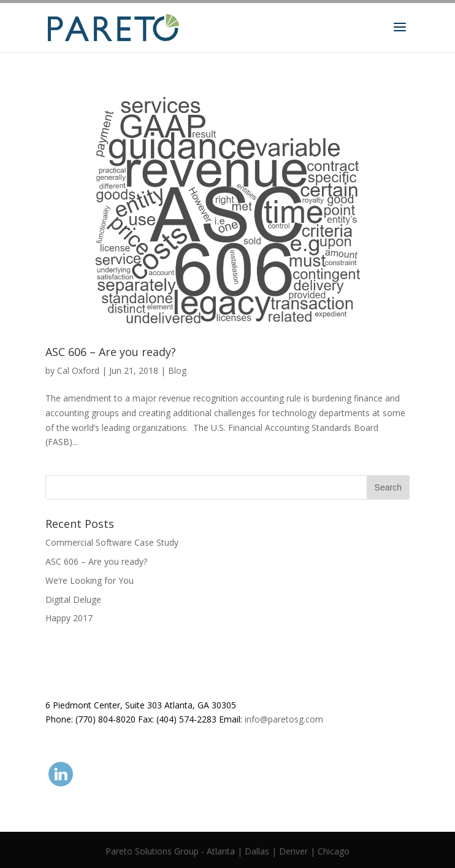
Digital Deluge (73, 599)
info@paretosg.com (284, 719)
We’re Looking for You (90, 580)
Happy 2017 (69, 618)
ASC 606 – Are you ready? (111, 352)
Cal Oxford (78, 370)
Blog (177, 370)
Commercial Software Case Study (112, 542)
